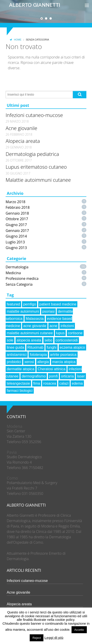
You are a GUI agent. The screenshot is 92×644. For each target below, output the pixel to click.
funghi (52, 347)
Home (15, 40)
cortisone (75, 333)
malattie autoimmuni (23, 311)
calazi (64, 383)
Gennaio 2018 (17, 213)
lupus (60, 333)
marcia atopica (64, 362)
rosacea (50, 383)
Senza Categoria (19, 284)
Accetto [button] (79, 630)
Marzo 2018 (16, 202)
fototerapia (38, 355)
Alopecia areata (23, 141)
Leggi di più (54, 638)
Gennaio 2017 (17, 231)
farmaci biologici (20, 391)
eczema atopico (72, 347)
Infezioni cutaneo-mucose (34, 115)
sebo (48, 340)
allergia (43, 362)
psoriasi (48, 311)
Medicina (13, 273)
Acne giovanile (21, 128)
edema (77, 383)
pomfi (53, 376)
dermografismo (34, 376)
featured (13, 304)
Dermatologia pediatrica (32, 154)
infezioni (67, 326)
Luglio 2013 (15, 242)
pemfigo (30, 304)
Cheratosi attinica (52, 369)
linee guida (15, 347)
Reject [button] (37, 638)
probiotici (14, 362)
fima (37, 383)
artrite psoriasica (63, 355)
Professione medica (22, 278)
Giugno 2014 (16, 236)
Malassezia (35, 319)
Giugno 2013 (16, 248)
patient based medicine (58, 304)
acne (53, 326)
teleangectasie (18, 383)
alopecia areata (29, 340)
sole (10, 340)
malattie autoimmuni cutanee (30, 333)
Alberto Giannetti (35, 5)
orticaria (67, 376)
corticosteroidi (67, 340)
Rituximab (35, 347)
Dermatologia (17, 267)
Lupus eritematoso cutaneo (36, 167)
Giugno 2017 (16, 225)
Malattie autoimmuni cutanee (38, 180)
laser (81, 376)
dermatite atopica (21, 369)
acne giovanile (35, 326)
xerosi (29, 362)
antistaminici (17, 355)
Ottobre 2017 (17, 219)
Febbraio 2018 (18, 207)
